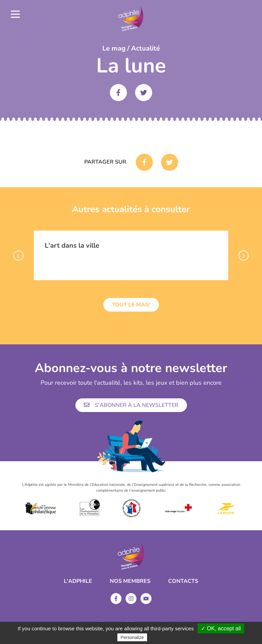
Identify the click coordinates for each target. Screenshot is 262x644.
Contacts (183, 581)
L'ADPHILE (78, 581)
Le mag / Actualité (131, 48)
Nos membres (130, 581)
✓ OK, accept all (221, 628)
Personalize (132, 637)
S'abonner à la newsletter (131, 405)
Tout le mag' (131, 305)
